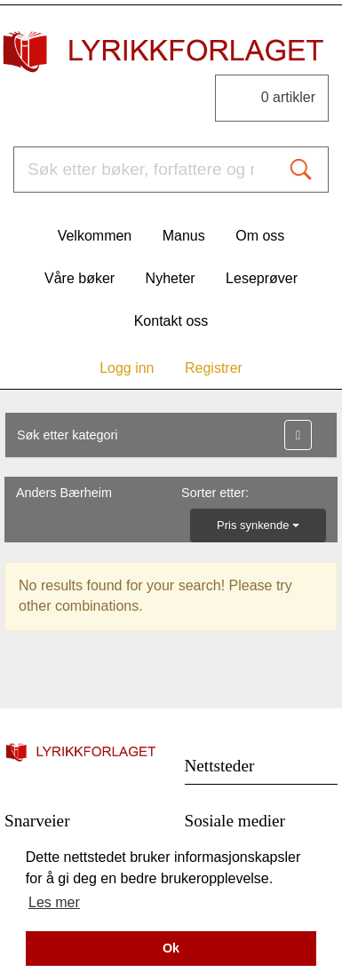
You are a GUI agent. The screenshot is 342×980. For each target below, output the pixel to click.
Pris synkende (258, 525)
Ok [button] (171, 948)
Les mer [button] (54, 902)
